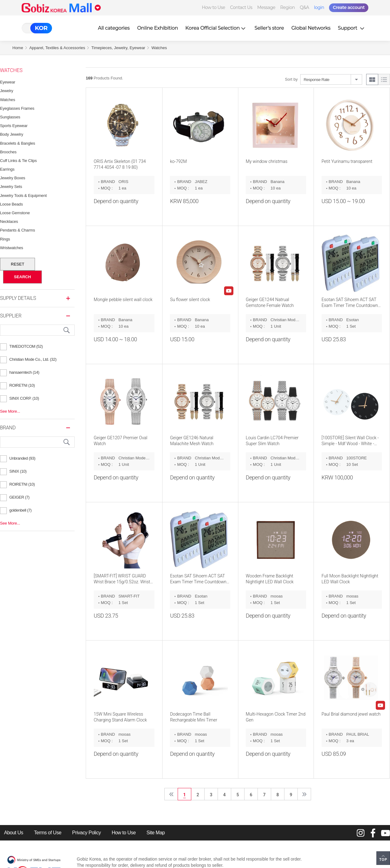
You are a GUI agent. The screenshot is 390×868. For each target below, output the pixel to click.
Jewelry (7, 91)
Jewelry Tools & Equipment (23, 196)
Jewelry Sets (11, 187)
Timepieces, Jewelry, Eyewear (118, 48)
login (319, 7)
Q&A (305, 7)
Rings (5, 239)
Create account (349, 7)
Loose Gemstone (15, 213)
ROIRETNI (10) (22, 385)
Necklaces (9, 221)
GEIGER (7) (19, 497)
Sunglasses (10, 117)
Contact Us (241, 7)
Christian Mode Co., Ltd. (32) (33, 359)
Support (352, 28)
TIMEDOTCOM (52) (26, 346)
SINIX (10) (18, 471)
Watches (159, 48)
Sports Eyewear (14, 126)
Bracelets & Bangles (17, 143)
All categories (114, 28)
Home (18, 48)
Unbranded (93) (22, 458)
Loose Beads (11, 204)
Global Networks (311, 28)
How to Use (213, 7)
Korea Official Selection (216, 28)
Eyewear (8, 82)
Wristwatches (12, 248)
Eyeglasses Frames (17, 108)
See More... (10, 411)
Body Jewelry (12, 134)
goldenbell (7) (20, 510)
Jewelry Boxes (13, 178)
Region (287, 7)
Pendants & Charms (17, 230)
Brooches (8, 152)
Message (266, 7)
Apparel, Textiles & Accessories (57, 48)
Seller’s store (269, 28)
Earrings (7, 169)
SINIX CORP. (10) (24, 398)
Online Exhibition (158, 28)
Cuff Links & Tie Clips (18, 161)
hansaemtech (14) (24, 372)
